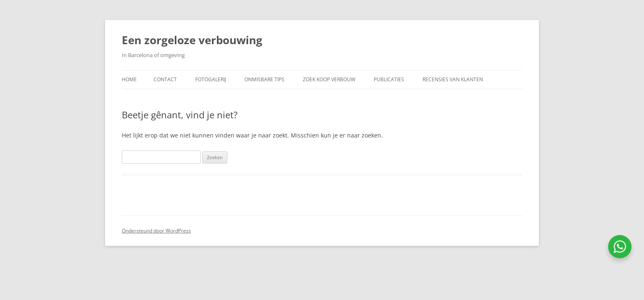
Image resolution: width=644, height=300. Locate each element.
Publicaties (389, 79)
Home (129, 79)
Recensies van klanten (453, 79)
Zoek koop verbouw (329, 79)
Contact (165, 79)
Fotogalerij (211, 79)
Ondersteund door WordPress (156, 231)
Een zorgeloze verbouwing (192, 40)
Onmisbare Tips (264, 79)
